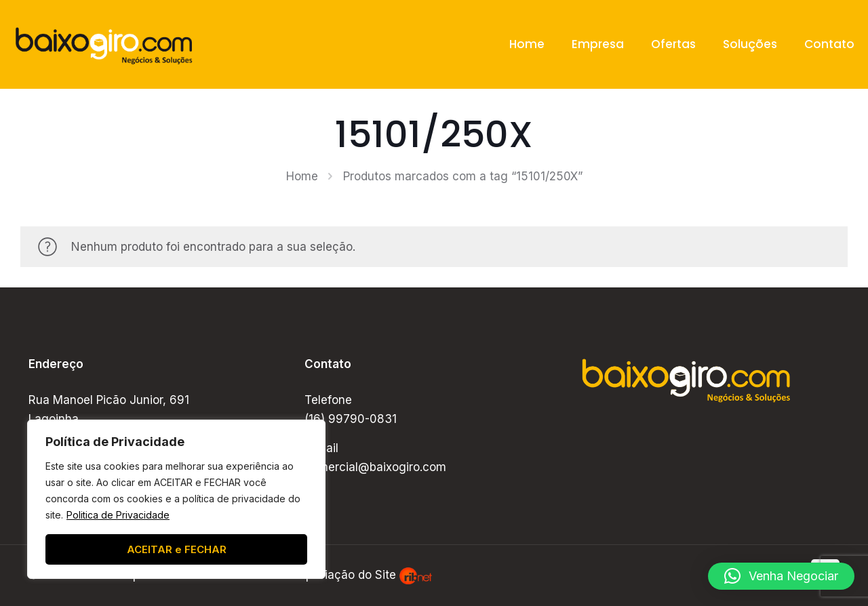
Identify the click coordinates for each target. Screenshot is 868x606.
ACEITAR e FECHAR (177, 549)
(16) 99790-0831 (351, 419)
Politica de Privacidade (118, 515)
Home (302, 176)
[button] (781, 576)
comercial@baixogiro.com (375, 467)
